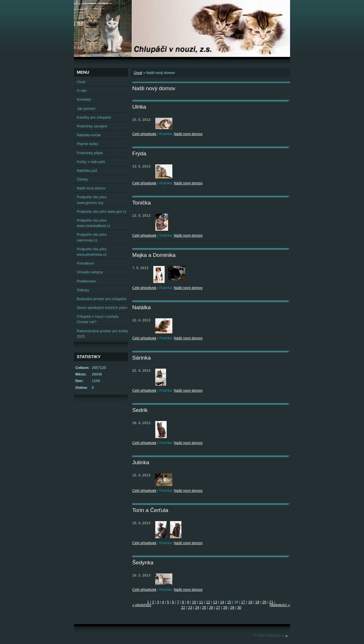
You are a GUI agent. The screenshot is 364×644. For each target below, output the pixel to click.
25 (204, 607)
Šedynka (143, 563)
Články (82, 179)
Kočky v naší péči (91, 162)
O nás (82, 91)
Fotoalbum (85, 263)
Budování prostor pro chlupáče (102, 299)
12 (208, 602)
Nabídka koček (89, 135)
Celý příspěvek (144, 134)
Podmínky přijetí (90, 153)
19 (257, 602)
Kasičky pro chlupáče (94, 117)
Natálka (141, 307)
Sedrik (140, 410)
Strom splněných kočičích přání (102, 308)
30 (239, 607)
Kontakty (84, 99)
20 (264, 602)
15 (229, 602)
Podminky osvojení (92, 126)
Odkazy (83, 290)
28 (225, 607)
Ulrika (139, 107)
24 (197, 607)
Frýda (139, 153)
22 (183, 607)
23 (190, 607)
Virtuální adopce (90, 272)
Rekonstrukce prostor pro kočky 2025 (102, 334)
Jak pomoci (86, 109)
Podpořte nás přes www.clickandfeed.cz (94, 223)
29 (232, 607)
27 (218, 607)
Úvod (138, 73)
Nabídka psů (87, 171)
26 (211, 607)
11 (201, 602)
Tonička (141, 203)
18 (250, 602)
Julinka (141, 462)
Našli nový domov (188, 134)
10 (194, 602)
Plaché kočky (87, 144)
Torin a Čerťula (150, 510)
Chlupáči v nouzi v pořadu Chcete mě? (98, 319)
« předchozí (142, 605)
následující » (280, 605)
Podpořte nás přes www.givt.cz (102, 211)
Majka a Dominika (154, 255)
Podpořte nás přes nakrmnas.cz (92, 237)
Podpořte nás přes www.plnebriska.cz (92, 252)
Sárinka (141, 358)
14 (222, 602)
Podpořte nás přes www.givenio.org (92, 200)
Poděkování (86, 281)
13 (215, 602)
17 (243, 602)
